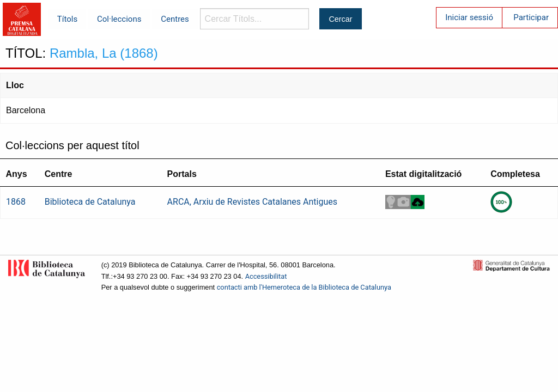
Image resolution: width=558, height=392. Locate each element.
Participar (531, 17)
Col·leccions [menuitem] (119, 19)
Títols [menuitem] (67, 19)
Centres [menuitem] (175, 19)
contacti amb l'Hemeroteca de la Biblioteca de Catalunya (304, 287)
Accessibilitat (266, 276)
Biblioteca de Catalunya (90, 202)
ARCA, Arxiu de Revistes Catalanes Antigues (252, 202)
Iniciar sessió (469, 17)
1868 (16, 202)
